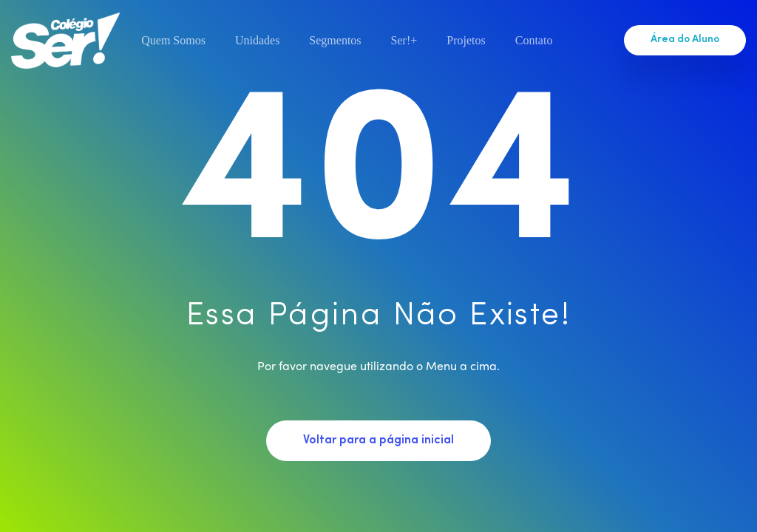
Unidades (257, 41)
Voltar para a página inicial (378, 440)
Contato (534, 41)
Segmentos (335, 41)
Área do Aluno (685, 40)
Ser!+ (404, 41)
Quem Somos (173, 41)
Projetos (466, 41)
